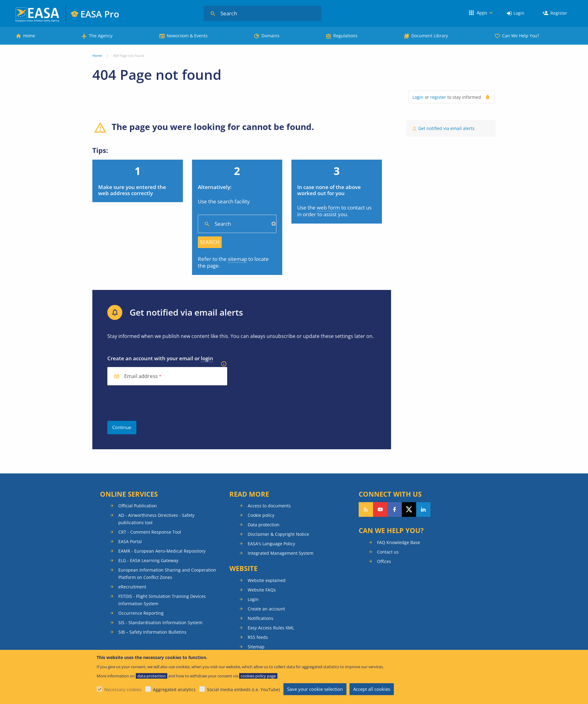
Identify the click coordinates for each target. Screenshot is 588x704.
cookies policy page (258, 676)
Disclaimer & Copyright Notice (278, 534)
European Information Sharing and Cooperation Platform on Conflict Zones (167, 574)
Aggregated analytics (174, 689)
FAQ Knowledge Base (399, 542)
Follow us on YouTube (380, 509)
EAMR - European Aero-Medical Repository (162, 551)
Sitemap (256, 647)
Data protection (264, 525)
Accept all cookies (372, 689)
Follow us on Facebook (395, 509)
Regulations (345, 36)
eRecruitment (132, 587)
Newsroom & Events (187, 36)
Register (559, 13)
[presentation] (154, 403)
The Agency (101, 36)
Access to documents (269, 506)
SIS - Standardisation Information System (160, 622)
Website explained (267, 580)
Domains (270, 36)
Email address (141, 376)
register (438, 97)
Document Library (430, 36)
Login (519, 13)
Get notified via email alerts (446, 128)
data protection (152, 676)
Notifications (261, 618)
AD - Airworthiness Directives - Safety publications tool (156, 519)
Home (29, 36)
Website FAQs (262, 590)
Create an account (266, 609)
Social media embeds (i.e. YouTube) (243, 689)
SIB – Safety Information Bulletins (152, 632)
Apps (482, 13)
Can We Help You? (521, 36)
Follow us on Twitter (409, 509)
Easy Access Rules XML (271, 628)
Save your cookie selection (315, 689)
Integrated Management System (281, 553)
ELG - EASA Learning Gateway (148, 560)
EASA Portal (130, 541)
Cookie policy (261, 515)
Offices (384, 561)
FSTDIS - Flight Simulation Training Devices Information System (162, 600)
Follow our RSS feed (366, 509)
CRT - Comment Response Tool (150, 532)
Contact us (388, 552)
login (207, 358)
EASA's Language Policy (271, 544)
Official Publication (138, 506)
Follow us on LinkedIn (423, 509)
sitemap (237, 259)
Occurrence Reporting (141, 613)
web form (328, 207)
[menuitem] (516, 13)
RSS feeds (258, 637)
